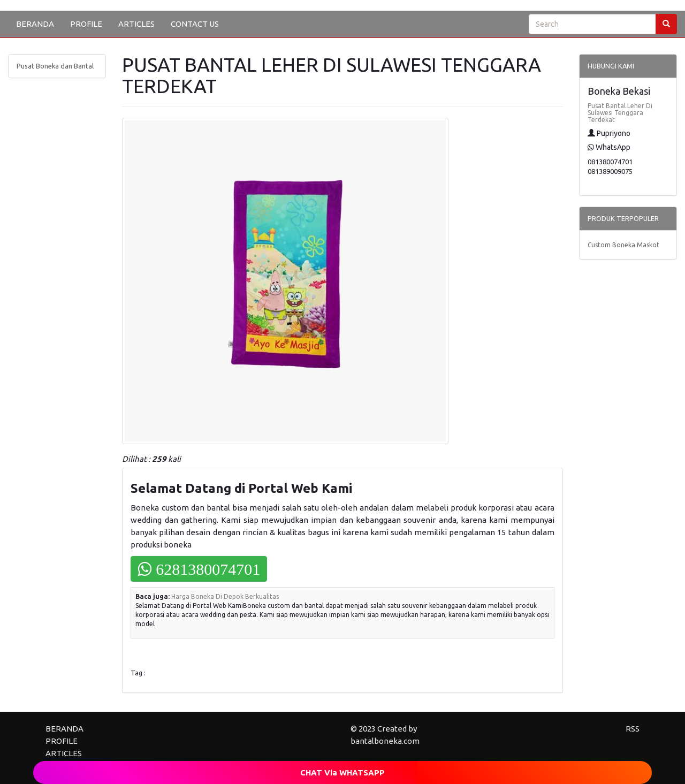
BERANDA (35, 24)
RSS (633, 729)
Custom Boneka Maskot (623, 245)
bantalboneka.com (385, 741)
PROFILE (86, 24)
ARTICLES (136, 24)
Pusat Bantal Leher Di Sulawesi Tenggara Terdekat (620, 113)
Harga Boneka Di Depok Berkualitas (225, 596)
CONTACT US (195, 24)
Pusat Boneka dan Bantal (55, 66)
